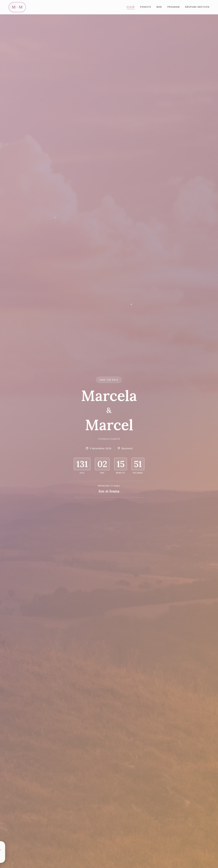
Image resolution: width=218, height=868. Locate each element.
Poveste (146, 7)
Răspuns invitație (197, 7)
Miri (159, 7)
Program (174, 7)
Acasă (131, 7)
